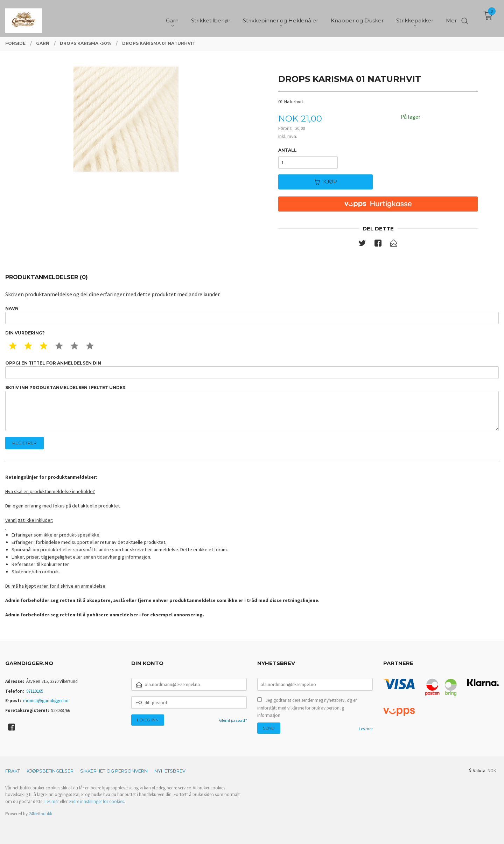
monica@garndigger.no (46, 701)
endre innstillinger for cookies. (97, 801)
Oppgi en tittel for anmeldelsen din (252, 370)
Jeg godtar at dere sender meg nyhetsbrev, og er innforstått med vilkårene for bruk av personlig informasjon (307, 708)
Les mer (366, 729)
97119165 (35, 691)
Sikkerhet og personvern (114, 771)
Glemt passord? (233, 720)
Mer (451, 18)
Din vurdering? (25, 333)
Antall (288, 150)
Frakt (13, 771)
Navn (252, 315)
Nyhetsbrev (170, 771)
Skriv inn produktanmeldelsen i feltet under (252, 408)
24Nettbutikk (40, 814)
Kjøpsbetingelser (50, 771)
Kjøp (325, 182)
